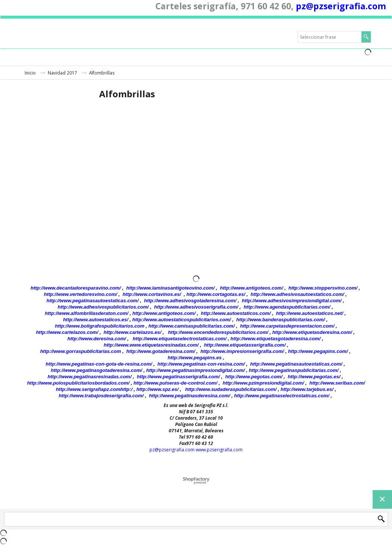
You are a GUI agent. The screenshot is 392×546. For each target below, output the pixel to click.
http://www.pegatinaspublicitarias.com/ (294, 370)
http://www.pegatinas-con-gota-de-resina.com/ (99, 364)
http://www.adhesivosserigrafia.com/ (196, 307)
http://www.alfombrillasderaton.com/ (86, 313)
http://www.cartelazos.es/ (132, 332)
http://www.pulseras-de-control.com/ (175, 383)
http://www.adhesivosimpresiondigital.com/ (292, 301)
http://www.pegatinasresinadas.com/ (90, 377)
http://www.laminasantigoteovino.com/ (170, 288)
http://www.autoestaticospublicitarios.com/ (182, 320)
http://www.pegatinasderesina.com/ (190, 396)
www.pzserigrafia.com (219, 450)
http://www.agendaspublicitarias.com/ (287, 307)
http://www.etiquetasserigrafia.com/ (245, 345)
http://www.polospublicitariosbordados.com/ (78, 383)
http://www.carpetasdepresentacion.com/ (287, 326)
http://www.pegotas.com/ (254, 377)
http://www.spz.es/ (157, 389)
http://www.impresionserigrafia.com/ (242, 351)
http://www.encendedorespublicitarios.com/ (218, 332)
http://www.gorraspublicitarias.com (81, 351)
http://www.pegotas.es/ (314, 377)
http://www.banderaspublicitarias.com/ (281, 320)
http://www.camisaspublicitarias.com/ (191, 326)
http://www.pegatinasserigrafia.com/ (178, 377)
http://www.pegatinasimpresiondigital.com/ (195, 370)
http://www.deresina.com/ (97, 339)
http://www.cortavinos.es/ (152, 294)
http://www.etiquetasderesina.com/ (312, 332)
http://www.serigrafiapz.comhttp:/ (94, 389)
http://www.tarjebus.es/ (307, 389)
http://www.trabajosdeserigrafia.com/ (101, 396)
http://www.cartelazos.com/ (67, 332)
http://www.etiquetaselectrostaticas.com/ (180, 339)
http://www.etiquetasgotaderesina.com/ (276, 339)
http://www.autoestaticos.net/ (310, 313)
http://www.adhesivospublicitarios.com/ (103, 307)
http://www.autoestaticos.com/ (236, 313)
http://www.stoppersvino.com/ (323, 288)
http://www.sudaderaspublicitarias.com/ (231, 389)
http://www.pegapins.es (195, 358)
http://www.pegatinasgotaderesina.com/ (96, 370)
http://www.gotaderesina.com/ (161, 351)
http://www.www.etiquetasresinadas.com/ (151, 345)
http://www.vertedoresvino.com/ (81, 294)
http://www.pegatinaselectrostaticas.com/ (282, 396)
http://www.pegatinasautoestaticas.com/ (93, 301)
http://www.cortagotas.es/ (216, 294)
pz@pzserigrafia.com (341, 6)
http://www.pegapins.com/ (318, 351)
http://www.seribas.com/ (337, 383)
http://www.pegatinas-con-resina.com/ (201, 364)
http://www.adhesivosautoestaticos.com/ (298, 294)
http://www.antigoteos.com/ (251, 288)
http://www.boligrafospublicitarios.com (99, 326)
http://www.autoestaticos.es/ (96, 320)
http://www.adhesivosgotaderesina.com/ (190, 301)
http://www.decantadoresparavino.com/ (76, 288)
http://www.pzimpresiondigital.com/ (263, 383)
